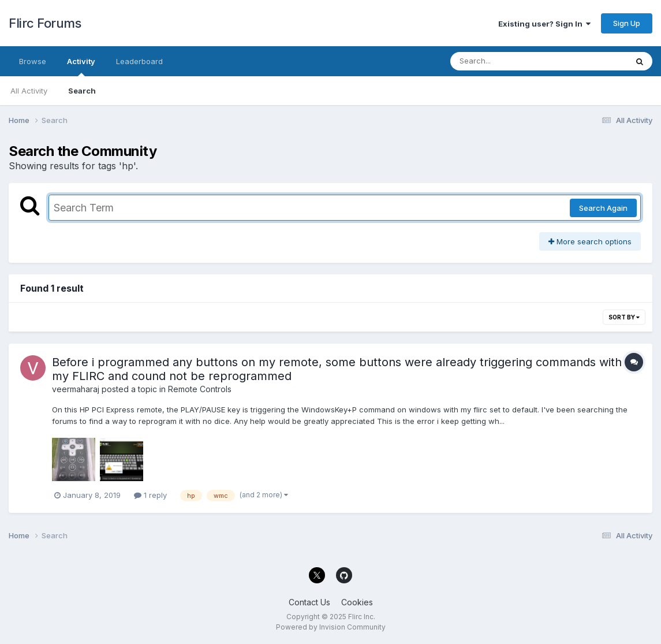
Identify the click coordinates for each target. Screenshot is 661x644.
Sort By (624, 317)
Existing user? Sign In (544, 24)
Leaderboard (139, 61)
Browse (33, 61)
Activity (81, 66)
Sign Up (627, 23)
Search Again (603, 208)
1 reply (150, 495)
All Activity (29, 91)
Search (82, 91)
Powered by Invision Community (331, 627)
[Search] (507, 61)
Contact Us (309, 602)
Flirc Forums (45, 23)
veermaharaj (76, 389)
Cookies (357, 602)
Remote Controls (200, 389)
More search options (590, 241)
